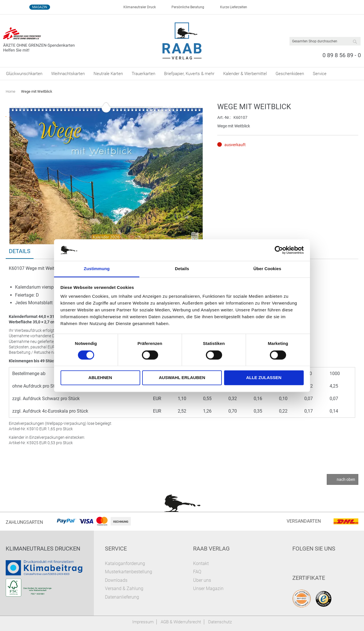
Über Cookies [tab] (267, 269)
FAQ (197, 572)
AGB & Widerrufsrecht (181, 622)
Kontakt (201, 563)
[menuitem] (24, 74)
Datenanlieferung (122, 597)
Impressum (143, 622)
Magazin (40, 7)
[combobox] (325, 41)
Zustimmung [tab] (97, 269)
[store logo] (182, 41)
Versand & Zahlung (124, 588)
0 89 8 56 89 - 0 (342, 55)
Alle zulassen (264, 378)
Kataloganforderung (125, 563)
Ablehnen (100, 378)
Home (11, 91)
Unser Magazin (208, 588)
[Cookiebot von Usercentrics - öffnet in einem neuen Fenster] (279, 250)
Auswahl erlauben (182, 378)
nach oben (346, 479)
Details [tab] (182, 269)
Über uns (202, 580)
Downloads (116, 580)
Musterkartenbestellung (129, 572)
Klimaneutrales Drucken (43, 549)
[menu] (182, 74)
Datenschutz (220, 622)
